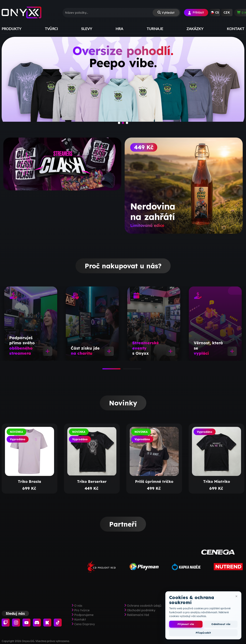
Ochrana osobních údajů (144, 606)
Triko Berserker (92, 482)
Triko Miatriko (217, 482)
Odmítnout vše (221, 624)
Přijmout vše (186, 624)
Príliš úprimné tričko (154, 482)
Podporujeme (84, 615)
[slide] (123, 83)
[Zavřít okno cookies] (236, 596)
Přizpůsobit (203, 633)
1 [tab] (104, 370)
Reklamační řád (138, 615)
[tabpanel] (31, 324)
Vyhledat (168, 13)
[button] (215, 13)
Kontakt (80, 620)
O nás (78, 606)
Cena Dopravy (84, 624)
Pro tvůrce (82, 610)
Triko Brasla (30, 482)
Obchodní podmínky (141, 610)
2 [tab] (125, 370)
